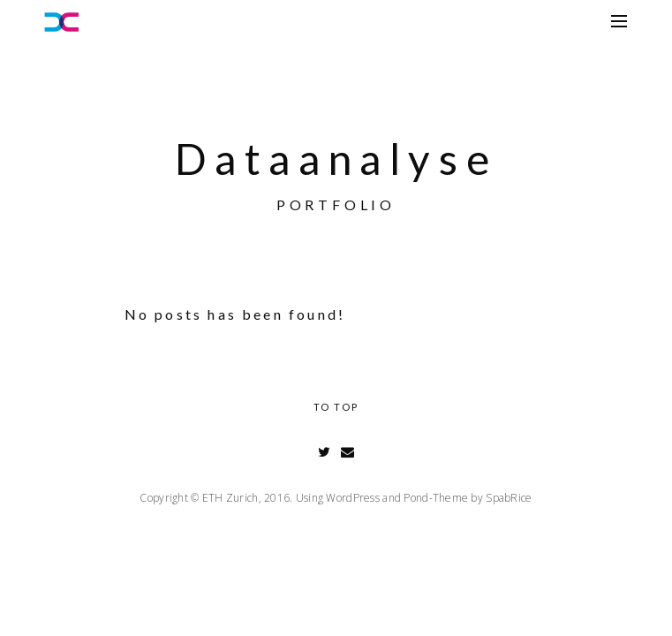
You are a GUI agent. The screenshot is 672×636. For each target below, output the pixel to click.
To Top (336, 407)
